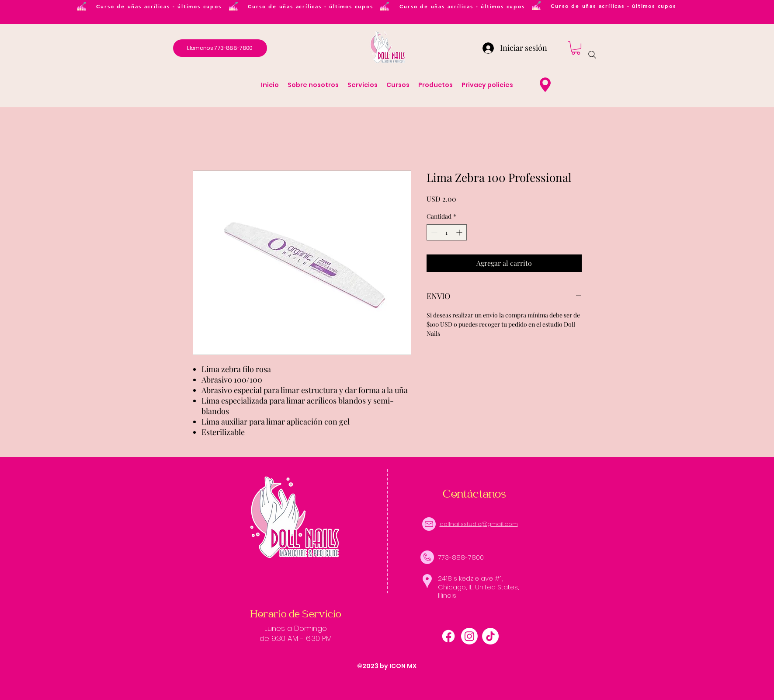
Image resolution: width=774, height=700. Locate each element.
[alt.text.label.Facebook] (448, 636)
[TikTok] (490, 636)
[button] (576, 48)
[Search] (592, 55)
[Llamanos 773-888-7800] (220, 48)
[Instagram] (469, 636)
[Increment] (460, 232)
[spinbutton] (447, 232)
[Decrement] (433, 232)
